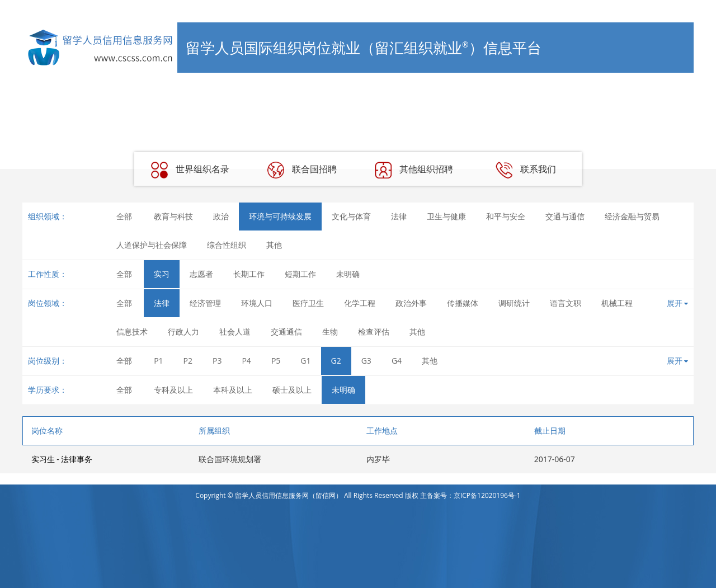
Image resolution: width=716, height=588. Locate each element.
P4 (246, 361)
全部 (124, 216)
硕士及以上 (292, 390)
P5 (276, 361)
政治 (221, 216)
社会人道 (235, 331)
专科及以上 (173, 390)
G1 (305, 361)
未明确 (348, 274)
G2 (336, 361)
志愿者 (201, 274)
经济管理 (205, 303)
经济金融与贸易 (632, 216)
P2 (188, 361)
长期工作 (249, 274)
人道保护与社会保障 (152, 245)
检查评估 (374, 331)
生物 (330, 331)
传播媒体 (463, 303)
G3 (366, 361)
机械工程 (617, 303)
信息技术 (132, 331)
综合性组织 (227, 245)
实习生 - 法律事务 (62, 459)
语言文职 (566, 303)
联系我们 (526, 170)
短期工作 (300, 274)
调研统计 (514, 303)
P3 (217, 361)
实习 (162, 274)
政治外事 (411, 303)
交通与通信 (565, 216)
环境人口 (257, 303)
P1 (158, 361)
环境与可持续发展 (280, 216)
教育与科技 (173, 216)
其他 (274, 245)
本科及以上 (233, 390)
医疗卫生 (308, 303)
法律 (399, 216)
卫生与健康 (446, 216)
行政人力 (183, 331)
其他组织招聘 (414, 170)
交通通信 (286, 331)
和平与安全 (506, 216)
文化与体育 (351, 216)
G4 (397, 361)
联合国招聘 (302, 170)
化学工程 (360, 303)
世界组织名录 (190, 170)
